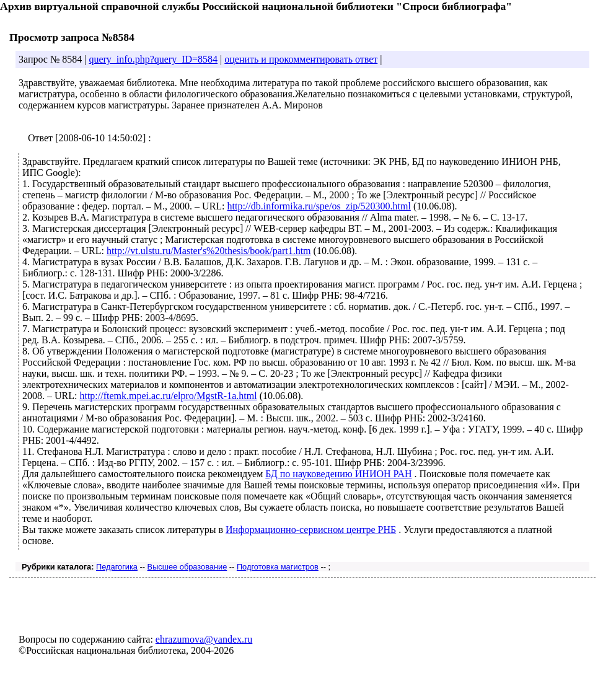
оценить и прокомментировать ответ (301, 59)
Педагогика (117, 567)
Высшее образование (187, 567)
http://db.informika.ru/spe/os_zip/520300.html (319, 206)
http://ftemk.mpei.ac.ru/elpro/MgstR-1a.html (168, 396)
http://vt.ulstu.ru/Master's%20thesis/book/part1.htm (209, 251)
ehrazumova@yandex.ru (204, 639)
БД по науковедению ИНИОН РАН (338, 474)
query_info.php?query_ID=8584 (153, 59)
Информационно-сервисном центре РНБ (311, 530)
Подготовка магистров (278, 567)
